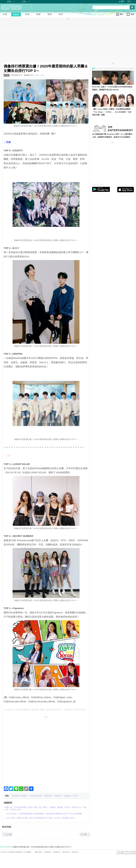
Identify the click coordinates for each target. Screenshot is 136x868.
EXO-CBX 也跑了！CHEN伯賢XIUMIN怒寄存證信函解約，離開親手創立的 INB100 (112, 88)
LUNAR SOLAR (36, 796)
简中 (129, 1)
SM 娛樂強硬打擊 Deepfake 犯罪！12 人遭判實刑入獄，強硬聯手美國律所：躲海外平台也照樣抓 (112, 136)
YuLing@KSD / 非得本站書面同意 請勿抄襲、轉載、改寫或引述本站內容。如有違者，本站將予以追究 (45, 710)
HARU (37, 75)
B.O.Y (76, 796)
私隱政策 (57, 852)
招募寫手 (75, 852)
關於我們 (38, 852)
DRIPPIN (48, 796)
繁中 (123, 1)
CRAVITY (58, 796)
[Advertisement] (31, 750)
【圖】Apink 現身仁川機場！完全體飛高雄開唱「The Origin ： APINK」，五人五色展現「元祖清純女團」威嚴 (112, 112)
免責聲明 (48, 852)
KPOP (7, 75)
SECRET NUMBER (20, 796)
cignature (67, 796)
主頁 (2, 847)
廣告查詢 (66, 852)
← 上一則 (7, 834)
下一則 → (85, 834)
